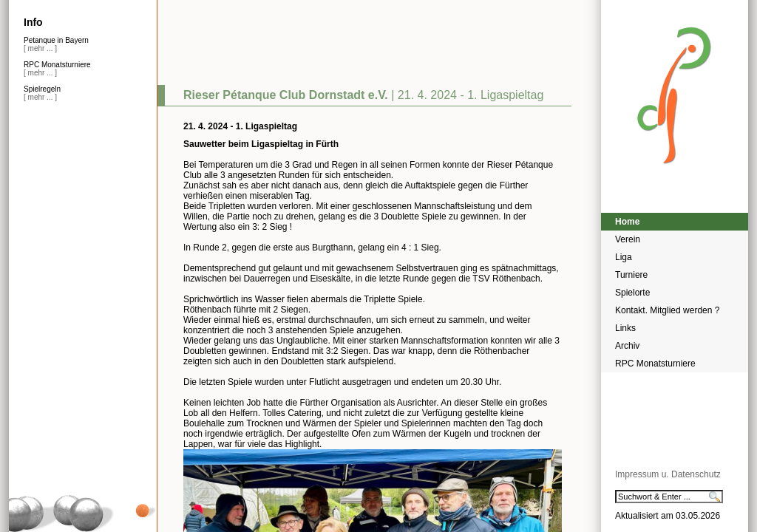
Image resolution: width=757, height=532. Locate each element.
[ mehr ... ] (40, 48)
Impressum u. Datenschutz (668, 474)
